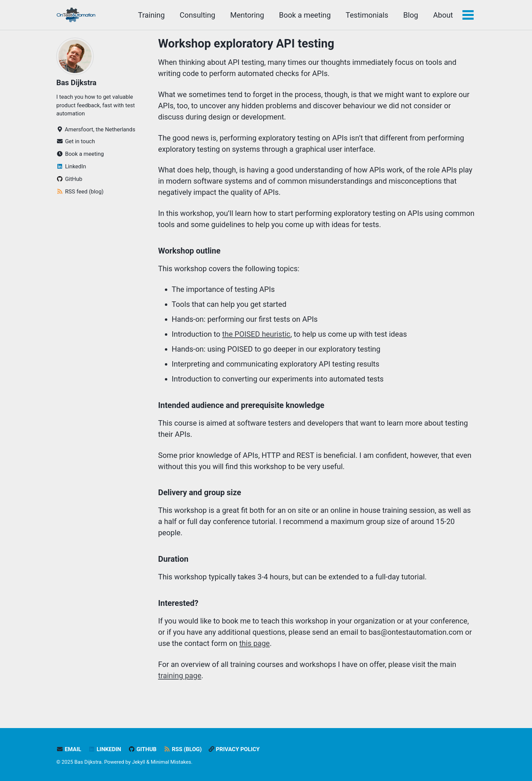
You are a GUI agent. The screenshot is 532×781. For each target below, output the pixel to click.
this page (254, 643)
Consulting (198, 15)
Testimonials (367, 15)
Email (69, 749)
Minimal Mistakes (171, 762)
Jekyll (139, 762)
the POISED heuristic (256, 334)
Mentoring (247, 15)
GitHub (142, 749)
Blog (411, 15)
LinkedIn (105, 749)
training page (180, 676)
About (443, 15)
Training (151, 15)
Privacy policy (234, 749)
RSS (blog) (183, 749)
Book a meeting (305, 15)
